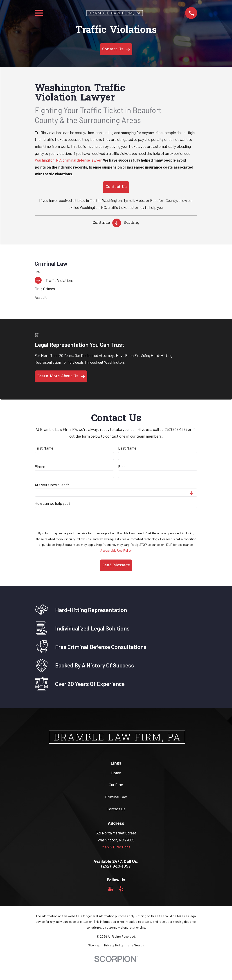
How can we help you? (52, 503)
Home (116, 773)
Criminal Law (116, 797)
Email (123, 466)
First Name (44, 448)
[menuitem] (116, 272)
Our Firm (116, 785)
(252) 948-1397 (116, 867)
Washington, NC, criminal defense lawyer (68, 160)
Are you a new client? (52, 485)
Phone (40, 466)
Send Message (116, 565)
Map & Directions (116, 847)
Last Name (127, 448)
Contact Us (116, 187)
